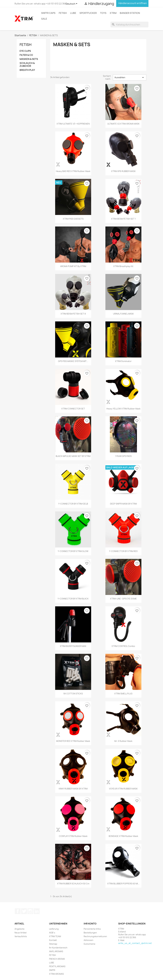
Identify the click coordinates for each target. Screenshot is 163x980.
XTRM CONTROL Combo (123, 646)
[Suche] (129, 25)
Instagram (30, 911)
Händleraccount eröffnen (132, 3)
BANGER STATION (130, 13)
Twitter (24, 911)
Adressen (88, 940)
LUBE (73, 13)
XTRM (113, 13)
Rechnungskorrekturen (95, 936)
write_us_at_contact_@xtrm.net (135, 943)
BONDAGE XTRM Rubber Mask (123, 836)
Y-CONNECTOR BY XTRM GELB (73, 504)
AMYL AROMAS (56, 951)
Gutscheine (89, 944)
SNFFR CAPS (48, 13)
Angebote (20, 929)
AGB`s (52, 933)
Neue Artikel (21, 933)
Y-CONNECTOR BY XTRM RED (123, 551)
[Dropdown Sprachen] (72, 4)
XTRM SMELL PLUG (123, 694)
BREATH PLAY (27, 70)
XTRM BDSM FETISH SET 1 (123, 219)
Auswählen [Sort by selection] (130, 77)
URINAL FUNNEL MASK (123, 314)
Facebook (18, 911)
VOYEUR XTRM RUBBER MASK (123, 789)
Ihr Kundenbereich (58, 948)
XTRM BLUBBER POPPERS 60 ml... (123, 884)
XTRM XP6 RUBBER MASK (123, 171)
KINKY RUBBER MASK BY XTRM (73, 789)
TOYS (103, 13)
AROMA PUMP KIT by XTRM (73, 266)
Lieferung (54, 929)
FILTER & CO (26, 55)
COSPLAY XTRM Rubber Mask (73, 836)
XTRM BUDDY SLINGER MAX (73, 646)
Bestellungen (90, 933)
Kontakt (53, 940)
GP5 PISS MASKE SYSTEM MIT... (73, 361)
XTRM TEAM (55, 936)
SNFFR (52, 970)
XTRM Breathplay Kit (123, 266)
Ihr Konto (90, 924)
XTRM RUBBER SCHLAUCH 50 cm (73, 884)
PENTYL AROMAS (57, 966)
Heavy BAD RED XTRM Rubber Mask (73, 171)
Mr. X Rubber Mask (123, 741)
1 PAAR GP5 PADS (123, 456)
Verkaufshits (21, 936)
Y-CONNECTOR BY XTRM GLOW (73, 551)
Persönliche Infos (92, 929)
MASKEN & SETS (29, 59)
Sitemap (53, 944)
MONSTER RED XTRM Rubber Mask (73, 741)
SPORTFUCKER (88, 13)
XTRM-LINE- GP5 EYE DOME (123, 599)
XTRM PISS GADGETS (73, 219)
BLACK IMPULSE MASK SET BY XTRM (73, 456)
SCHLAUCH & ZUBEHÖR (27, 65)
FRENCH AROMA (57, 959)
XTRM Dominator (123, 361)
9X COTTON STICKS (73, 694)
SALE (44, 19)
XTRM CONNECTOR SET (73, 409)
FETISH (63, 13)
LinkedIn (37, 911)
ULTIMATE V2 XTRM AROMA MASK (123, 124)
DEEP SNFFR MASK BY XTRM (123, 504)
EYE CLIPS (25, 51)
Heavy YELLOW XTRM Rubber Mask (123, 409)
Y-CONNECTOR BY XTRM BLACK (73, 599)
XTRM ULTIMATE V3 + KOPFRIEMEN (73, 124)
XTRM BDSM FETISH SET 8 (73, 314)
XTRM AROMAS (56, 974)
